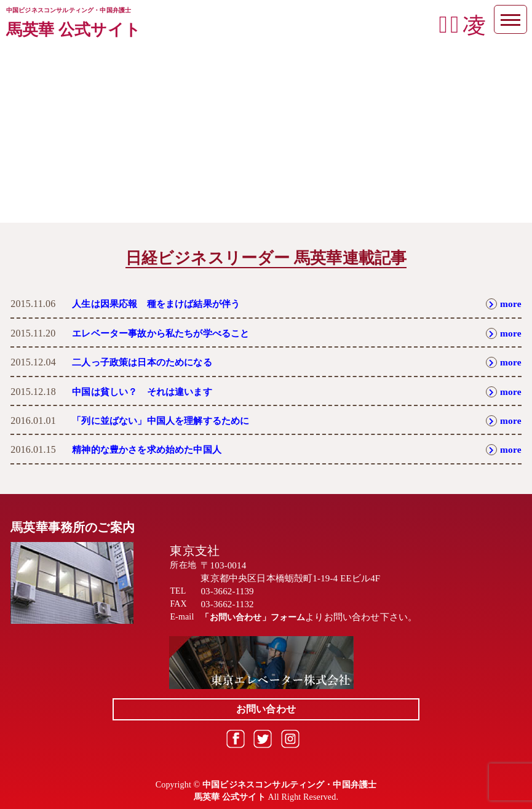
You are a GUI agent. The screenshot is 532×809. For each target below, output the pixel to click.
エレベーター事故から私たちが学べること (166, 333)
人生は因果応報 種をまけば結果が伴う (161, 304)
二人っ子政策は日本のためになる (146, 362)
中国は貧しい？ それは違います (146, 392)
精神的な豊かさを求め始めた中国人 (152, 449)
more (503, 304)
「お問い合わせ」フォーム (256, 617)
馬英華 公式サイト (73, 30)
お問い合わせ (266, 709)
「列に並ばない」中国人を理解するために (166, 420)
